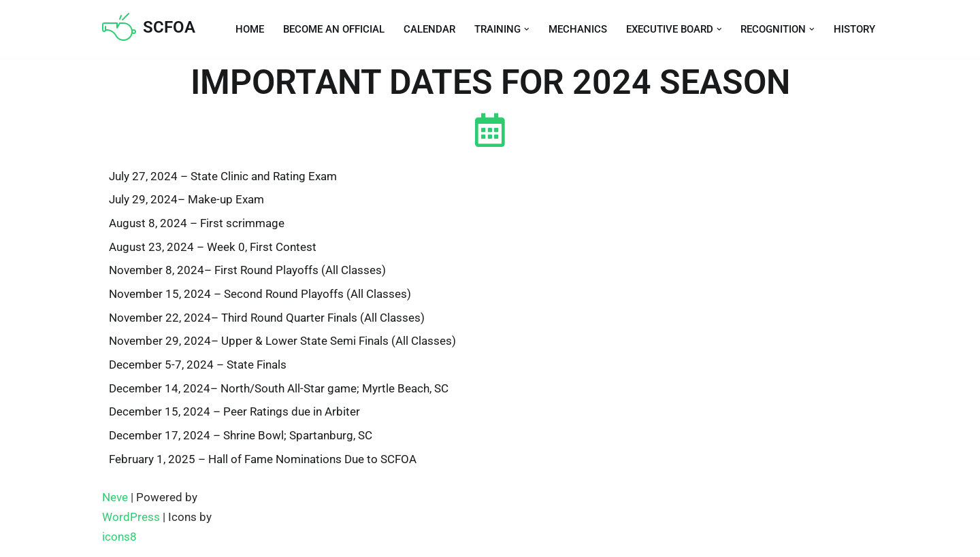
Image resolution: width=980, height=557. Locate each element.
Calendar (429, 29)
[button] (527, 29)
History (854, 29)
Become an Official (334, 29)
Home (250, 29)
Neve (115, 499)
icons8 (119, 539)
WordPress (131, 519)
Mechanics (578, 29)
